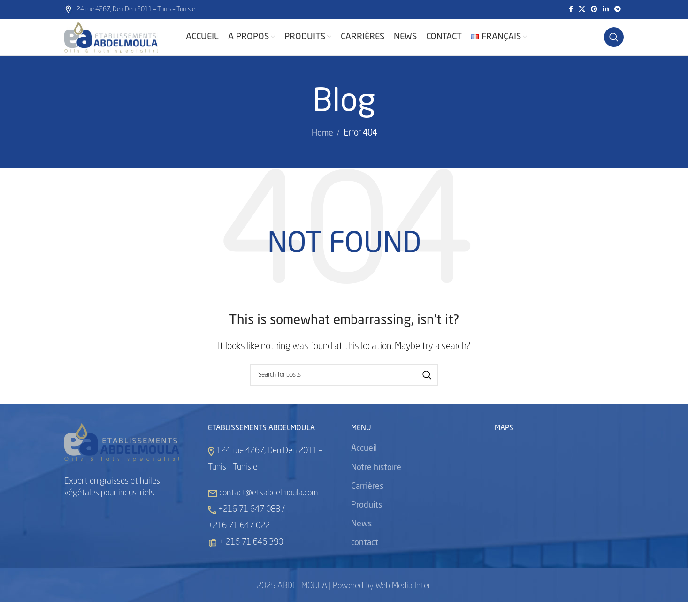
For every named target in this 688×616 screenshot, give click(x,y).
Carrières (367, 500)
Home (322, 147)
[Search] (614, 44)
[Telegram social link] (618, 10)
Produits (367, 518)
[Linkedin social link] (606, 10)
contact (365, 556)
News (361, 538)
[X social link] (582, 10)
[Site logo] (123, 44)
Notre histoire (376, 481)
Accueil (364, 462)
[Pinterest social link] (594, 10)
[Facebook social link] (571, 10)
